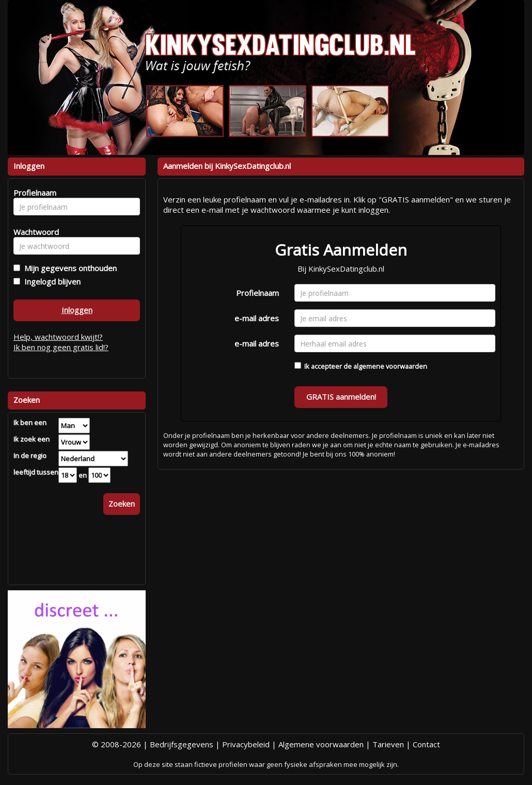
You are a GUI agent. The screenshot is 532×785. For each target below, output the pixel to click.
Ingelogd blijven (50, 281)
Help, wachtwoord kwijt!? (58, 337)
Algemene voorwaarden (321, 744)
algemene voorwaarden (390, 366)
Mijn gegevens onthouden (68, 268)
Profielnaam (257, 293)
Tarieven (388, 744)
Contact (426, 744)
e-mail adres (257, 318)
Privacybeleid (246, 744)
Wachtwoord (33, 232)
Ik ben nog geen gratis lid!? (61, 347)
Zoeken (122, 504)
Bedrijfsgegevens (182, 744)
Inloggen (77, 310)
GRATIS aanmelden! (341, 397)
